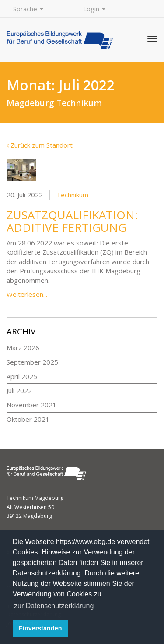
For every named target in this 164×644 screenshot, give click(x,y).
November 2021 (31, 405)
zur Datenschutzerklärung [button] (54, 606)
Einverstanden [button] (40, 628)
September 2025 (32, 362)
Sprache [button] (28, 9)
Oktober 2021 (28, 419)
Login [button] (94, 9)
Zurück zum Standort (40, 145)
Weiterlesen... (27, 294)
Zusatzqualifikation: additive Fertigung (72, 221)
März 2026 (23, 348)
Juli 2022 (19, 390)
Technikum (72, 195)
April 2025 (22, 376)
